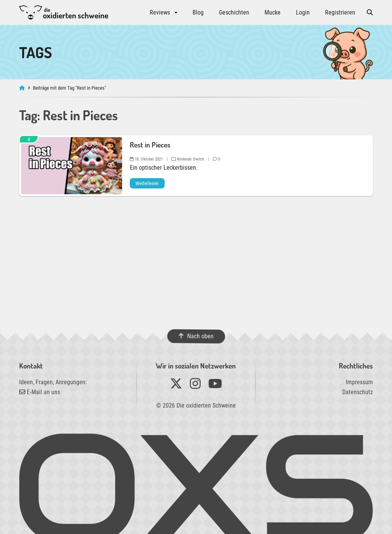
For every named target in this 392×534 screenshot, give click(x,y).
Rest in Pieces (150, 145)
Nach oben (196, 336)
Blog (198, 12)
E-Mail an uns (40, 392)
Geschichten (234, 12)
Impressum (359, 382)
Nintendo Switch (188, 159)
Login (303, 12)
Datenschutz (358, 392)
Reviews (160, 12)
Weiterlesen (147, 183)
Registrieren (340, 12)
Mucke (273, 12)
